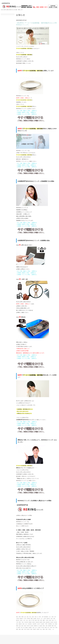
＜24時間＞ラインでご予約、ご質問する (26, 114)
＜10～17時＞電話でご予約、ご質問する (26, 111)
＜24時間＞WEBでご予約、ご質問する (26, 112)
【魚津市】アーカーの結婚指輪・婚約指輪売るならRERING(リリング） (36, 24)
